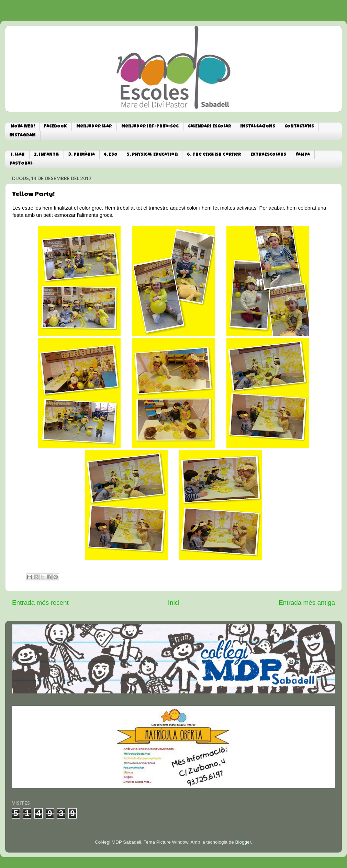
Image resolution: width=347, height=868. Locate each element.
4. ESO (111, 155)
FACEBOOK (55, 127)
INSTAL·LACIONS (258, 127)
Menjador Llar (94, 127)
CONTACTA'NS (299, 127)
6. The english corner (214, 155)
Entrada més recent (40, 603)
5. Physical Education (152, 155)
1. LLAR (18, 155)
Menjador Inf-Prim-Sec (150, 127)
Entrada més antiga (307, 603)
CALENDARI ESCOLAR (210, 127)
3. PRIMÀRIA (82, 155)
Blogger (243, 842)
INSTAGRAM (23, 136)
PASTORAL (21, 164)
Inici (174, 603)
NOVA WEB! (23, 127)
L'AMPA (303, 155)
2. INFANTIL (47, 155)
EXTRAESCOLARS (268, 155)
